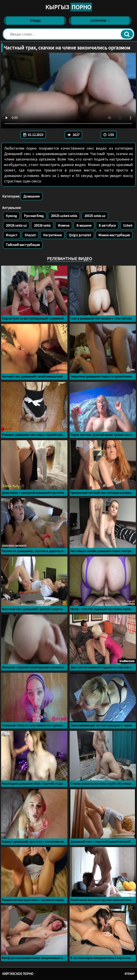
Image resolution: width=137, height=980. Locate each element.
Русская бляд (34, 216)
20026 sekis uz (16, 225)
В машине (84, 225)
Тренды (35, 21)
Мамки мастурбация (114, 235)
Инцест (12, 235)
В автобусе (107, 225)
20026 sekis (42, 225)
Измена (64, 225)
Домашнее (32, 196)
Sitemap (130, 974)
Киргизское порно (18, 974)
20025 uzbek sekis (64, 216)
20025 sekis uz (95, 216)
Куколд (11, 216)
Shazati (30, 235)
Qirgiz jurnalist (80, 235)
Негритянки (52, 235)
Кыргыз (69, 7)
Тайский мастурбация (23, 245)
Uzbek (128, 225)
